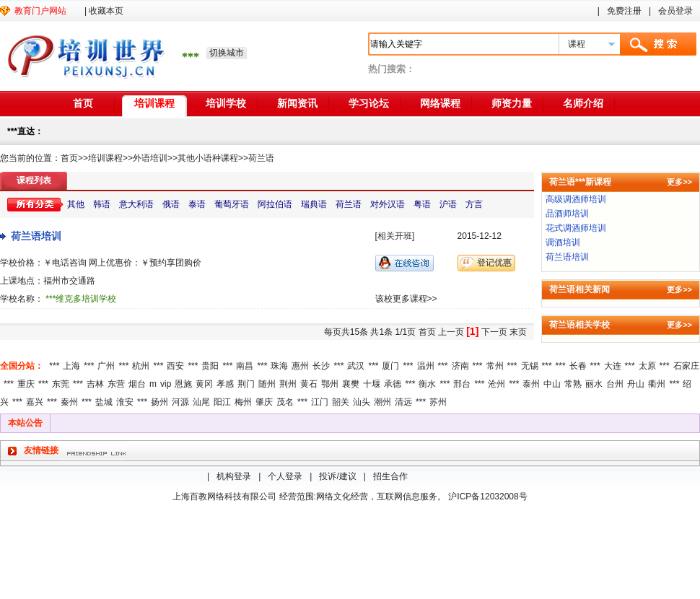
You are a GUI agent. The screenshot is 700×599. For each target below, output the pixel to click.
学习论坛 (369, 103)
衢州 (657, 384)
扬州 (159, 402)
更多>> (679, 182)
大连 (613, 366)
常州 (495, 366)
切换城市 (227, 53)
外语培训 (150, 158)
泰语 (197, 204)
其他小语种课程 (208, 158)
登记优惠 (494, 263)
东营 (116, 384)
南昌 (245, 366)
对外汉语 (388, 204)
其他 (76, 204)
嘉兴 (35, 402)
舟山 (636, 384)
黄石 (309, 384)
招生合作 (390, 476)
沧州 (496, 384)
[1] (472, 331)
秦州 (69, 402)
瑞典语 (314, 204)
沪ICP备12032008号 (487, 497)
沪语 (448, 204)
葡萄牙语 (232, 204)
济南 (460, 366)
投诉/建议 (337, 476)
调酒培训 (563, 242)
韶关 (341, 402)
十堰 (372, 384)
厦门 (390, 366)
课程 (577, 44)
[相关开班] (395, 236)
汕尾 (201, 402)
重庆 (26, 384)
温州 (426, 366)
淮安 (125, 402)
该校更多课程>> (406, 299)
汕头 (362, 402)
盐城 (104, 402)
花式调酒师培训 (576, 228)
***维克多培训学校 (81, 299)
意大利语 (136, 204)
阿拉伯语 (275, 204)
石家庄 (686, 366)
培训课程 (154, 103)
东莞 (61, 384)
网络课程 (440, 103)
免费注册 (624, 11)
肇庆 (264, 402)
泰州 (531, 384)
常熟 (573, 384)
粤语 (422, 204)
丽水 (594, 384)
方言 (474, 204)
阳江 (222, 402)
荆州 (288, 384)
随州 (267, 384)
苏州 (438, 402)
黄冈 (204, 384)
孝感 (225, 384)
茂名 (285, 402)
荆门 (246, 384)
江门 (320, 402)
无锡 (530, 366)
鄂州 (330, 384)
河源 (180, 402)
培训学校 (226, 103)
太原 (647, 366)
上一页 (451, 332)
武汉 (356, 366)
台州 (615, 384)
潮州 (382, 402)
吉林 (95, 384)
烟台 (137, 384)
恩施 (183, 384)
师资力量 (512, 103)
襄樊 (351, 384)
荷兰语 (261, 158)
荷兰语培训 (36, 236)
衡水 (427, 384)
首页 (83, 103)
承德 (393, 384)
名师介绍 (583, 103)
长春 (578, 366)
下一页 (494, 332)
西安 (175, 366)
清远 (403, 402)
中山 (552, 384)
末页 (518, 332)
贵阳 (210, 366)
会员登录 (675, 11)
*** (54, 366)
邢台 (462, 384)
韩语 (102, 204)
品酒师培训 (567, 214)
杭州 (141, 366)
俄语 (171, 204)
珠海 (279, 366)
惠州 (300, 366)
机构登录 (234, 476)
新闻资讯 (297, 103)
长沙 (321, 366)
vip (166, 384)
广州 (106, 366)
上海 (71, 366)
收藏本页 (106, 11)
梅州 (243, 402)
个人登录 (285, 476)
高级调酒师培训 (576, 199)
